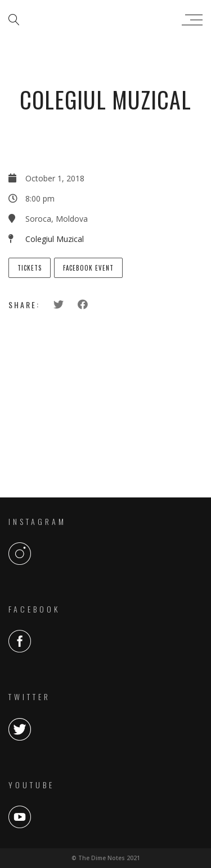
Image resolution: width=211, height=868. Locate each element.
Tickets (30, 268)
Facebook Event (88, 268)
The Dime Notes (103, 20)
